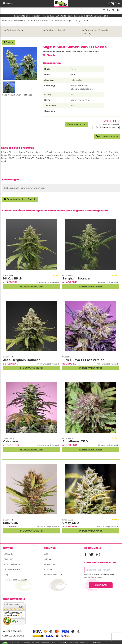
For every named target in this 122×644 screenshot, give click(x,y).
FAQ (6, 575)
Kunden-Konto (12, 564)
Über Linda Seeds (53, 575)
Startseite (7, 20)
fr (113, 10)
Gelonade (11, 441)
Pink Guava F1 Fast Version (83, 360)
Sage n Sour (82, 20)
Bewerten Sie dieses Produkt (20, 199)
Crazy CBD (71, 523)
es (104, 10)
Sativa (45, 20)
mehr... (22, 617)
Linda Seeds (8, 275)
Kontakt (49, 569)
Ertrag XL (69, 20)
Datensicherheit (13, 569)
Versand (8, 554)
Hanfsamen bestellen (15, 580)
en (108, 10)
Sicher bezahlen (12, 631)
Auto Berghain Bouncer (21, 360)
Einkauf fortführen (77, 124)
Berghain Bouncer (76, 278)
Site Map (49, 559)
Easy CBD (11, 523)
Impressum (50, 564)
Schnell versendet (14, 636)
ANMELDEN (101, 585)
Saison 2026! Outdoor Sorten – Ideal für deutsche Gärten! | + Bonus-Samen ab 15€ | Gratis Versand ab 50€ (61, 16)
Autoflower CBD (75, 441)
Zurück (8, 42)
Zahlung (8, 559)
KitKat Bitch (13, 278)
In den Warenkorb (107, 136)
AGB (46, 554)
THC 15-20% (56, 20)
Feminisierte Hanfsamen (27, 20)
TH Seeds (49, 55)
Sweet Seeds (68, 357)
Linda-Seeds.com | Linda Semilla (87, 643)
